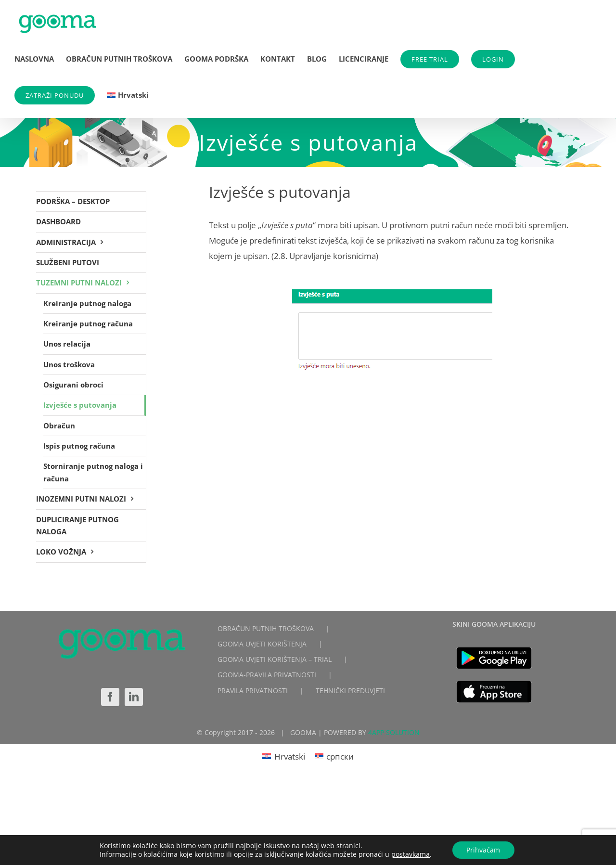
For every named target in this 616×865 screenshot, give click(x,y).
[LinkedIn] (134, 697)
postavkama (411, 854)
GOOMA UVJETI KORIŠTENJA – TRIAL (275, 659)
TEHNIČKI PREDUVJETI (350, 691)
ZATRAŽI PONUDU (55, 95)
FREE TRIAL (430, 59)
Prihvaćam (483, 850)
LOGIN (493, 59)
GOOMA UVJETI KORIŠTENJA (262, 644)
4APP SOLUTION (394, 732)
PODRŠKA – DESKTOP (73, 201)
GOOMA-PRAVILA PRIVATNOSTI (267, 675)
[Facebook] (110, 697)
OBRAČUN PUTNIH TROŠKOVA (266, 628)
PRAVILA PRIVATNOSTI (253, 691)
